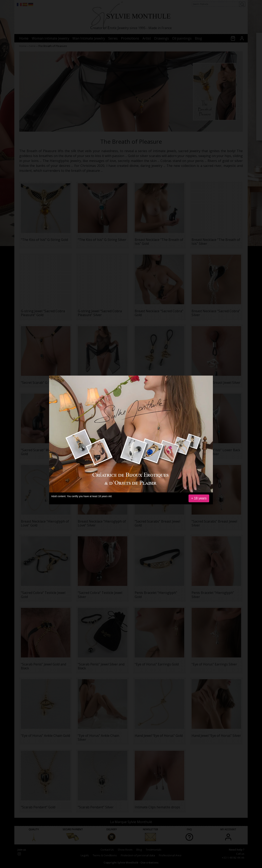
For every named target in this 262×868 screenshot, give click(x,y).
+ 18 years (199, 498)
